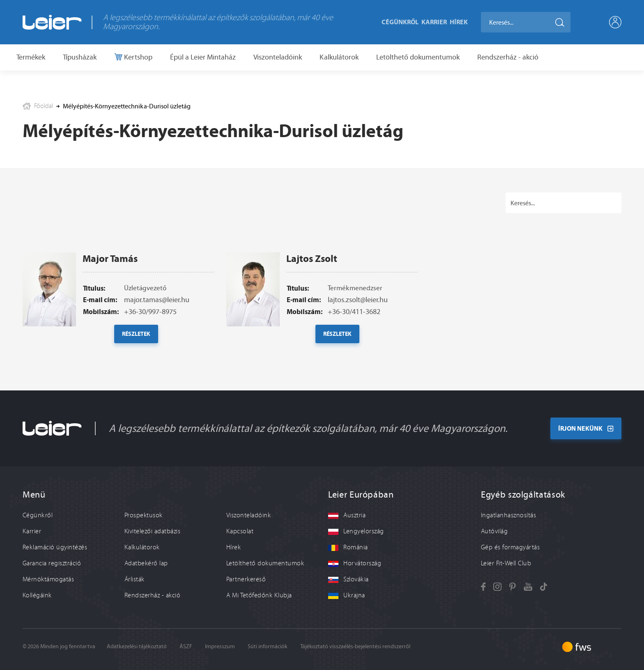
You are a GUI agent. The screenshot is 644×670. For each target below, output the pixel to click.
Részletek (136, 350)
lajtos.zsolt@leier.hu (358, 316)
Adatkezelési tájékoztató (137, 646)
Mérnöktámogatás (48, 579)
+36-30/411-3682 (354, 328)
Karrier (434, 22)
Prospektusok (144, 515)
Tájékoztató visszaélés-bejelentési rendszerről (355, 646)
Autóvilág (494, 531)
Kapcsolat (240, 531)
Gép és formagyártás (510, 547)
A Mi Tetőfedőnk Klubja (259, 595)
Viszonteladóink (278, 57)
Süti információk (268, 646)
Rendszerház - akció (508, 57)
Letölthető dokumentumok (418, 57)
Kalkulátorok (339, 57)
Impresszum (220, 646)
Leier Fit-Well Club (506, 563)
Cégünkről (400, 22)
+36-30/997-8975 (150, 328)
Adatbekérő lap (146, 563)
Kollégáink (37, 595)
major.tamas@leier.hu (157, 316)
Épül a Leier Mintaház (203, 57)
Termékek (31, 57)
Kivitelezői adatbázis (152, 531)
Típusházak (80, 57)
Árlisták (135, 579)
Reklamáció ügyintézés (55, 547)
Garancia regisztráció (52, 563)
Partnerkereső (246, 579)
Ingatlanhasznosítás (508, 515)
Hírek (459, 22)
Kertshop (137, 57)
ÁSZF (186, 646)
